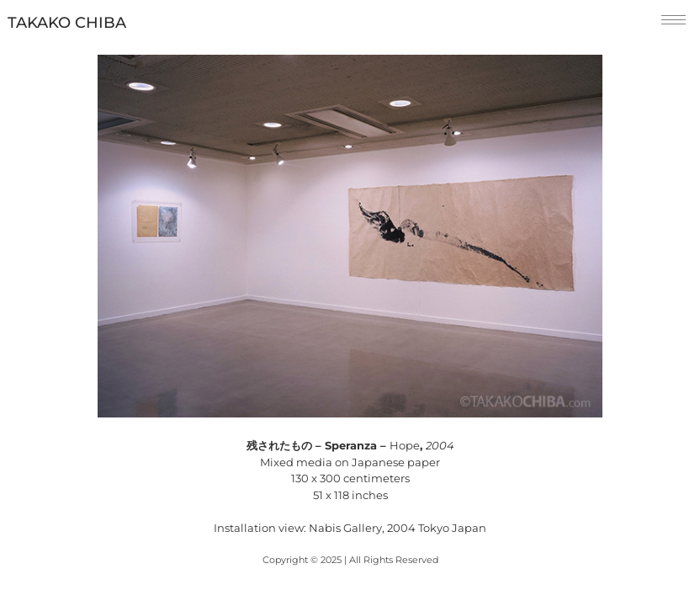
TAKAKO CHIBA (67, 23)
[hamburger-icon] (673, 20)
